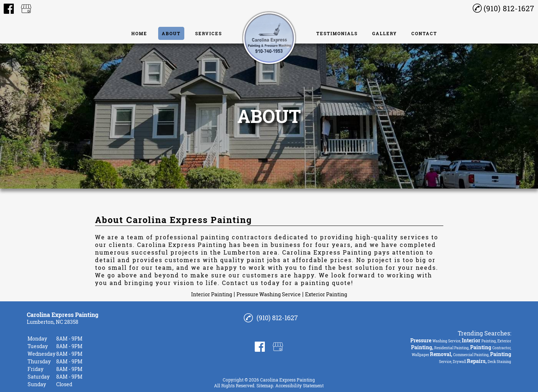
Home (139, 33)
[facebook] (9, 9)
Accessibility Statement (299, 385)
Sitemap (265, 385)
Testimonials (337, 33)
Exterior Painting (326, 294)
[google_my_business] (26, 9)
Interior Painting (212, 294)
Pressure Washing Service (269, 294)
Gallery (385, 33)
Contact (424, 33)
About (171, 33)
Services (209, 33)
